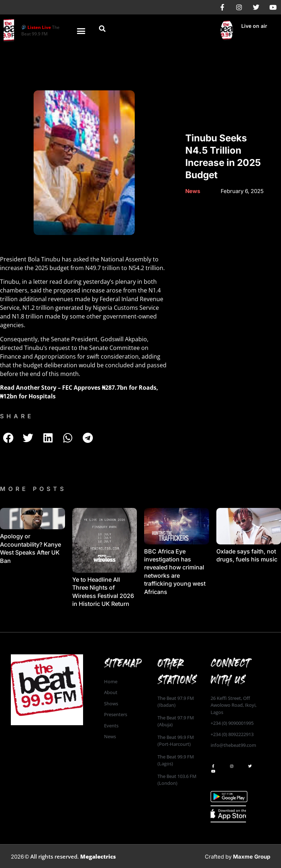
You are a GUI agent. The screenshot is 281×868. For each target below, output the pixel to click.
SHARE (17, 416)
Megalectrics (98, 856)
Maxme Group (252, 857)
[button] (81, 31)
